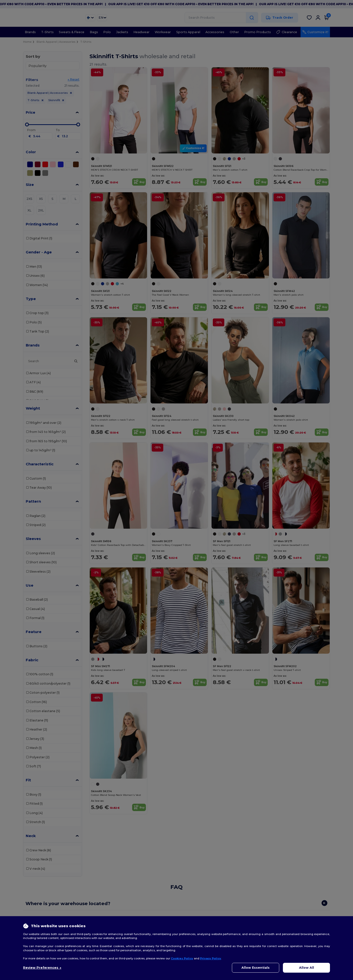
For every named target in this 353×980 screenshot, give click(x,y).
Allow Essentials (256, 968)
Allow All (307, 968)
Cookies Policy (182, 958)
